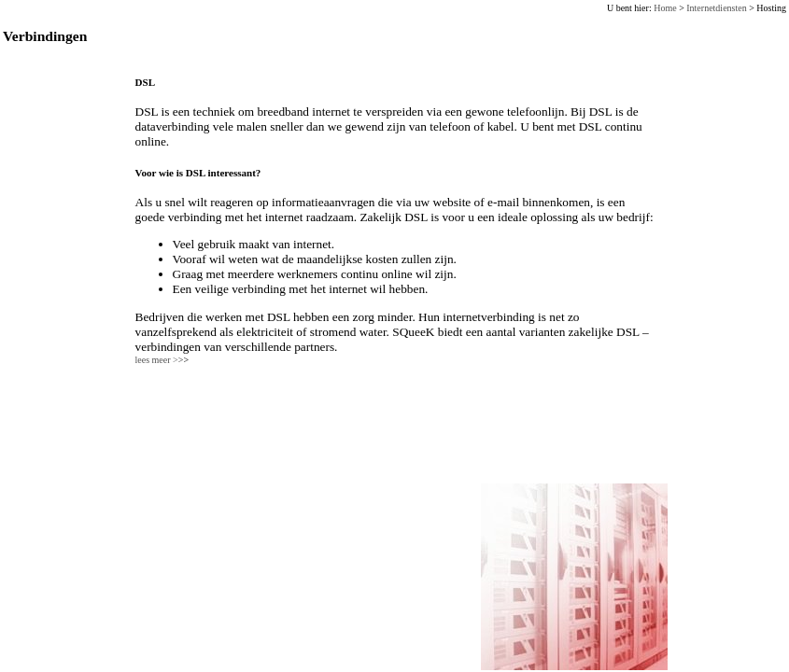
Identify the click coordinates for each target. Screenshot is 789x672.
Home (665, 8)
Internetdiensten (716, 8)
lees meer (162, 360)
